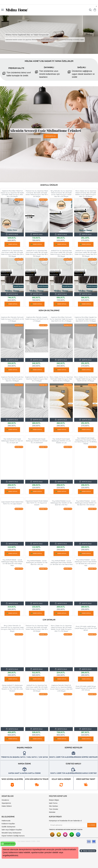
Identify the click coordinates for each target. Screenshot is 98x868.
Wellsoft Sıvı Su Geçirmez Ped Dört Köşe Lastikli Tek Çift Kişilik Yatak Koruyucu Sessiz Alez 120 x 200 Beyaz (86, 253)
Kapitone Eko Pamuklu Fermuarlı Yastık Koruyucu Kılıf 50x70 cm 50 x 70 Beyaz (12, 319)
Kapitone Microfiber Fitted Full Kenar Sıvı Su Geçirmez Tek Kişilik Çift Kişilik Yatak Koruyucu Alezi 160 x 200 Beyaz (12, 194)
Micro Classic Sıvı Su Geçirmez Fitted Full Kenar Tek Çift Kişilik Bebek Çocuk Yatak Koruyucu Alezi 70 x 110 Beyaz (86, 194)
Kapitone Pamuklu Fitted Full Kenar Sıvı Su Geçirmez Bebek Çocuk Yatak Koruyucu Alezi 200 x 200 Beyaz (61, 688)
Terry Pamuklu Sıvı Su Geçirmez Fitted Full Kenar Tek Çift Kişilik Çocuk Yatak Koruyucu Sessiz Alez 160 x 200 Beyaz (61, 194)
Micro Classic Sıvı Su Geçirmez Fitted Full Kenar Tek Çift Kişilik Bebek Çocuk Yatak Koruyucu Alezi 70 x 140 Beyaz (61, 628)
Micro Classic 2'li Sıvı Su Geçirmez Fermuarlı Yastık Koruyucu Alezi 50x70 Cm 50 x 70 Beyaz (61, 379)
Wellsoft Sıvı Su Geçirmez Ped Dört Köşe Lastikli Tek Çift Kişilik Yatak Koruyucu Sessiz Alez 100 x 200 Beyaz (37, 688)
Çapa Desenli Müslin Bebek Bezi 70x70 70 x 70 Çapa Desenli (12, 503)
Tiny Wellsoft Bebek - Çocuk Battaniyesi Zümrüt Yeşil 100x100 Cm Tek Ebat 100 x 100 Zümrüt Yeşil (86, 563)
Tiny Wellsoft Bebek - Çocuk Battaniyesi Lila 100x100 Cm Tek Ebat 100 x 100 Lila (37, 563)
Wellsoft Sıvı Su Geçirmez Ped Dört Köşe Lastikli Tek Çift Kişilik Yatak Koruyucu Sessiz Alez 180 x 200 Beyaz (37, 253)
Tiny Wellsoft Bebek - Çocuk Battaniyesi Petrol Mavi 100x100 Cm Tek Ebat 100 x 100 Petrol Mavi (61, 563)
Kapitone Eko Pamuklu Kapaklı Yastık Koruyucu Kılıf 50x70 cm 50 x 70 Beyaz (37, 319)
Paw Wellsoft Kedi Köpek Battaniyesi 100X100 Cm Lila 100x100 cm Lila (61, 441)
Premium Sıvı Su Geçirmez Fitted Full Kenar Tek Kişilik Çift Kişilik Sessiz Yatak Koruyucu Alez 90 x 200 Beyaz (37, 628)
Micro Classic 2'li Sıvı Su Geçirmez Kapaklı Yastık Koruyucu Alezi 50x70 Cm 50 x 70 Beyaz (86, 379)
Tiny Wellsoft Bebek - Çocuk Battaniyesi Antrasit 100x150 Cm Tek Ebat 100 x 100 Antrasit (86, 503)
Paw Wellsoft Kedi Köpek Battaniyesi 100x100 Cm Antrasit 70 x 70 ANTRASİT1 (37, 441)
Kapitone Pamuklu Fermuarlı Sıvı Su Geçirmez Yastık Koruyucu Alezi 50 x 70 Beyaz (12, 379)
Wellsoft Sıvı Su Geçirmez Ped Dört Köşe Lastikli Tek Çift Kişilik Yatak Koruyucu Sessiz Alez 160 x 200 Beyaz (61, 253)
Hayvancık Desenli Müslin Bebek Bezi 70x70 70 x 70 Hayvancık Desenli (37, 503)
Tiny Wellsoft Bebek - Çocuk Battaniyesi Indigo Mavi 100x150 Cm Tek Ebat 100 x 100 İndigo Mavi (12, 563)
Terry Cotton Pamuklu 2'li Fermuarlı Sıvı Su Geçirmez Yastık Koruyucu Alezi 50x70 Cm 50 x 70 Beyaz (12, 628)
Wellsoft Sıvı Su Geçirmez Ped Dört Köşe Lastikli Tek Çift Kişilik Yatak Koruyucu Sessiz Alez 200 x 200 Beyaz (12, 253)
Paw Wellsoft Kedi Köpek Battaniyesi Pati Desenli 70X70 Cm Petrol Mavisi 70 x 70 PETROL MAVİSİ (86, 441)
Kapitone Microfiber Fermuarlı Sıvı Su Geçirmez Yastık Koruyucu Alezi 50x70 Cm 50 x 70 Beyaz (61, 319)
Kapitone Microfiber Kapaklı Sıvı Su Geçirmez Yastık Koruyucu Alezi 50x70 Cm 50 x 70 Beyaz (86, 319)
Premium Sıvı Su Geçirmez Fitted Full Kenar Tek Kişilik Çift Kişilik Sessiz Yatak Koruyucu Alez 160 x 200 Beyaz (37, 194)
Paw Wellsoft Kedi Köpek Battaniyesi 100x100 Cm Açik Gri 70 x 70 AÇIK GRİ (12, 441)
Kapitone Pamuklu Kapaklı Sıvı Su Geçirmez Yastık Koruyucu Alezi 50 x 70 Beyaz (37, 379)
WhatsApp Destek (8, 844)
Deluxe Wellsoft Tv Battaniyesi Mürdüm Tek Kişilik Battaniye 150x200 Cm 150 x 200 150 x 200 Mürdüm (12, 688)
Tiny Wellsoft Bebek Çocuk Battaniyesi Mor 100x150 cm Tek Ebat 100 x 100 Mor (61, 503)
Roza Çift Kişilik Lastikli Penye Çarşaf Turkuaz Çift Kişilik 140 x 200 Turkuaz (86, 688)
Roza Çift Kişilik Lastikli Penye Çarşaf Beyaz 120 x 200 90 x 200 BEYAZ (86, 628)
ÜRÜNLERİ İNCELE (51, 136)
